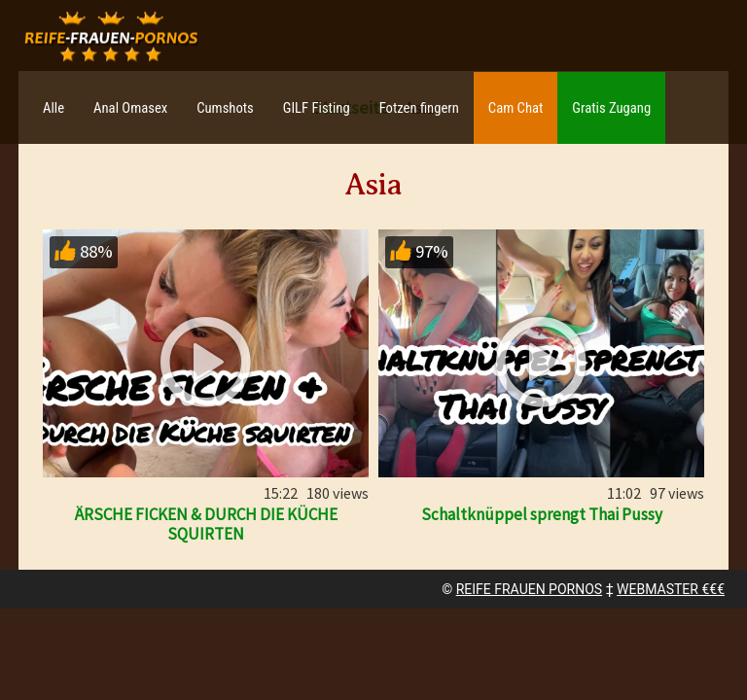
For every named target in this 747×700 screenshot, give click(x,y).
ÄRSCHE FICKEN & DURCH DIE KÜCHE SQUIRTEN (206, 524)
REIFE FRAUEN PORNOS (529, 589)
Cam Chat (516, 108)
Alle (53, 108)
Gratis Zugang (611, 108)
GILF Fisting (317, 108)
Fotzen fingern (419, 108)
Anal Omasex (130, 108)
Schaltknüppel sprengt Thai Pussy (542, 514)
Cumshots (225, 108)
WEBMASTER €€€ (671, 589)
